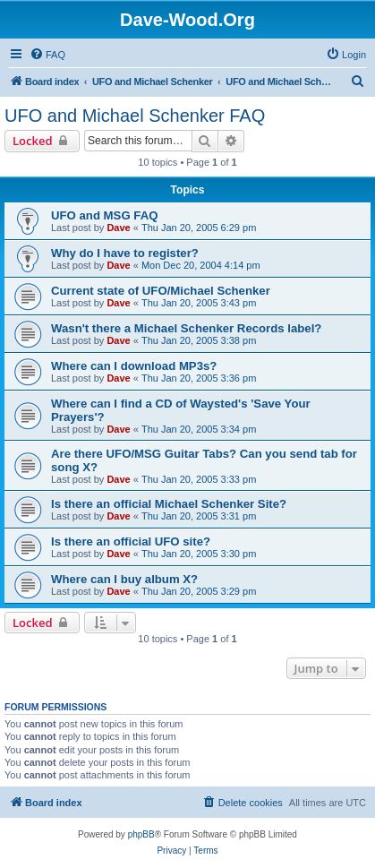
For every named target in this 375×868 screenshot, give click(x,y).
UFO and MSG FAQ (104, 215)
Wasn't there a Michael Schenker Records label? (186, 328)
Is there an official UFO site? (131, 541)
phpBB (141, 834)
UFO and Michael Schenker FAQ (135, 116)
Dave (118, 228)
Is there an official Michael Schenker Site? (169, 504)
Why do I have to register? (125, 253)
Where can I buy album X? (124, 579)
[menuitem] (47, 55)
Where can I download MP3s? (134, 366)
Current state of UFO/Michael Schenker (161, 291)
